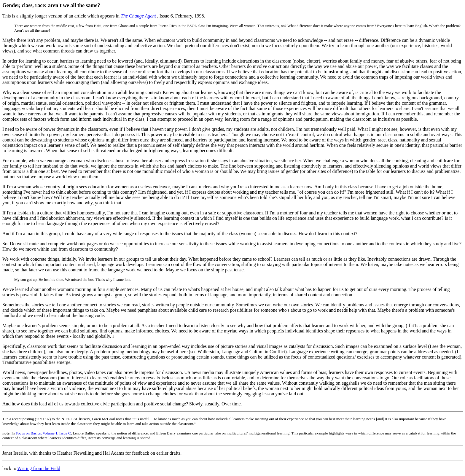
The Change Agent (138, 16)
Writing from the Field (39, 468)
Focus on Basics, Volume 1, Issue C (43, 433)
